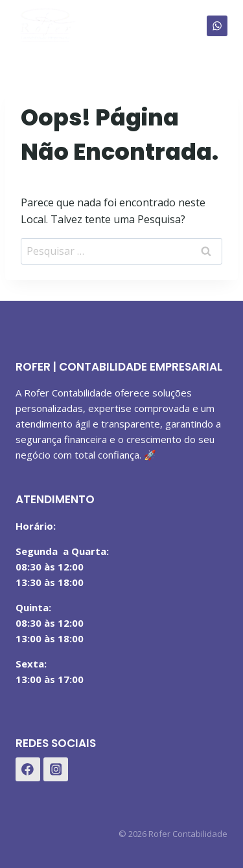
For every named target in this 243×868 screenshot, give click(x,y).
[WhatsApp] (217, 26)
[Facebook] (28, 770)
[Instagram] (56, 770)
